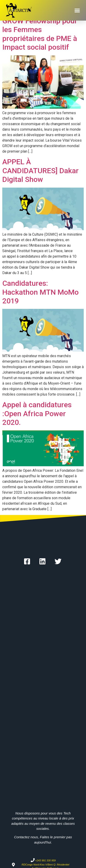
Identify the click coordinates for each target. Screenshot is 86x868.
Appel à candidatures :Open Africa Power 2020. (37, 414)
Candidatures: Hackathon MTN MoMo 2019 (40, 292)
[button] (77, 10)
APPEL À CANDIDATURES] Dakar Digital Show (40, 171)
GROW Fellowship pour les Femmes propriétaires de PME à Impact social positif (40, 34)
